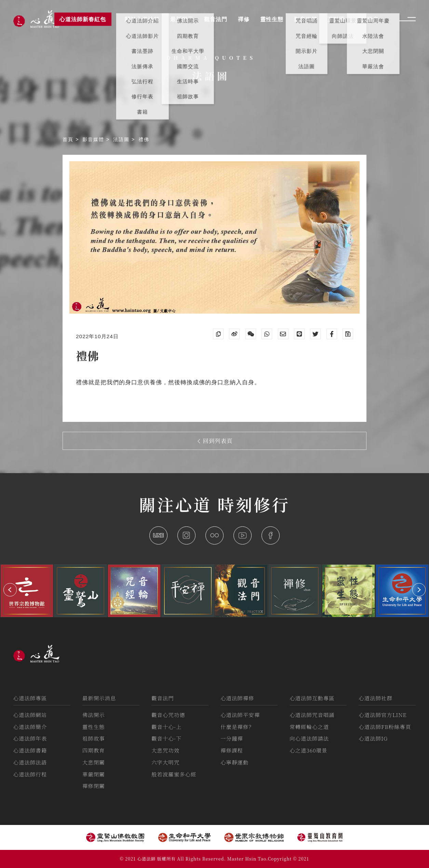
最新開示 (182, 19)
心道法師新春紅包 (83, 19)
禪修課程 (232, 750)
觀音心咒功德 (168, 715)
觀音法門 (163, 698)
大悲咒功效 (165, 750)
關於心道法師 (142, 19)
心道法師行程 (30, 774)
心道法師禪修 (237, 698)
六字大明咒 (165, 762)
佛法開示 (94, 715)
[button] (10, 590)
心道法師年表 (30, 738)
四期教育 (94, 750)
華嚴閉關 (94, 774)
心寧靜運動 (234, 762)
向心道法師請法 (309, 738)
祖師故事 (94, 738)
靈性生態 (94, 727)
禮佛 (144, 139)
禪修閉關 (94, 786)
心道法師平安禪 (240, 715)
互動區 (336, 19)
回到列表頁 (215, 441)
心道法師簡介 (30, 727)
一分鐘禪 (232, 738)
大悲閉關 (94, 762)
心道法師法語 (30, 762)
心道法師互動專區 (312, 698)
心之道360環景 (308, 750)
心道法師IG (373, 738)
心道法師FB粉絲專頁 (385, 727)
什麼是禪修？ (237, 727)
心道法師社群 (376, 698)
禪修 (244, 19)
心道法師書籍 (30, 750)
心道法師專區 (30, 698)
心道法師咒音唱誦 (312, 715)
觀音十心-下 (166, 738)
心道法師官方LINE (383, 715)
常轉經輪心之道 (309, 727)
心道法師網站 (30, 715)
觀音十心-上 (166, 727)
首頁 (69, 139)
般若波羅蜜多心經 (174, 774)
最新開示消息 (99, 698)
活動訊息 (367, 19)
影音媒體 (94, 139)
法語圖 (122, 139)
